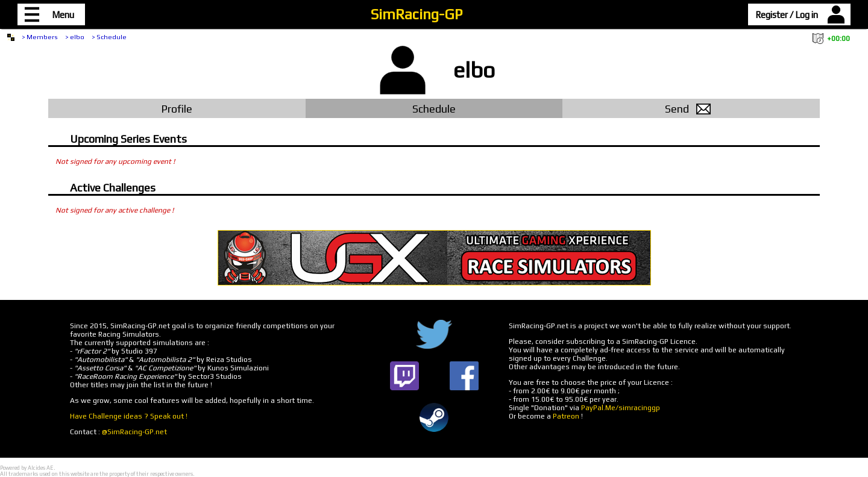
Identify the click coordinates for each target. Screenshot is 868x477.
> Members (40, 37)
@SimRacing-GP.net (134, 432)
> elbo (75, 37)
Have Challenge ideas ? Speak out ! (129, 416)
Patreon (566, 416)
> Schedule (109, 37)
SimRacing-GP (417, 14)
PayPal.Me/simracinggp (621, 408)
